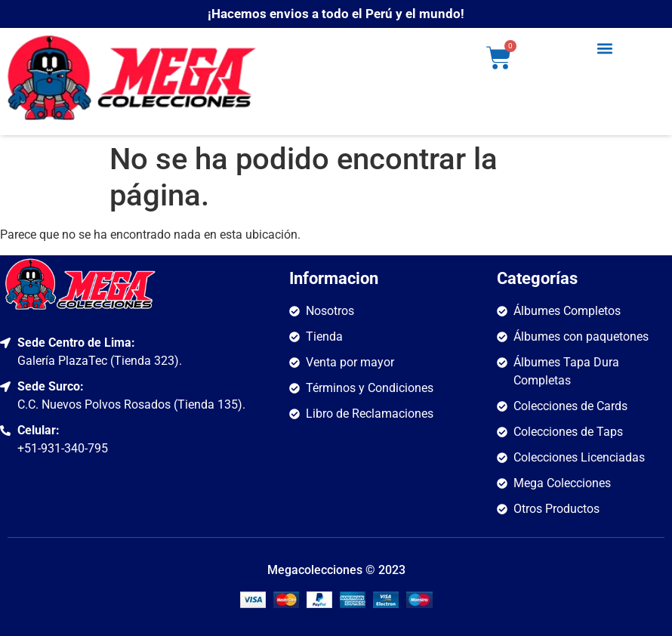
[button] (605, 48)
